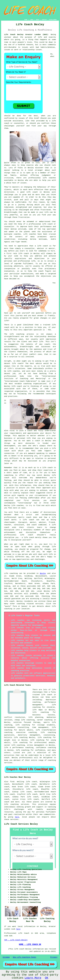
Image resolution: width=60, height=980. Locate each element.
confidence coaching (46, 748)
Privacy (54, 957)
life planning (36, 717)
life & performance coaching (19, 748)
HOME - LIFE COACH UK (30, 945)
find (12, 782)
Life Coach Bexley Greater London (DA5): (26, 35)
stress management (36, 745)
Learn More (33, 978)
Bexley (43, 573)
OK (47, 978)
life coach (9, 601)
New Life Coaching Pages (24, 957)
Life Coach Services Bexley (21, 824)
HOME (26, 20)
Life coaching (11, 573)
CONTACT (44, 20)
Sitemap (6, 957)
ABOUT (38, 20)
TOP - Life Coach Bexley (16, 940)
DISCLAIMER (53, 20)
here (17, 817)
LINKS (32, 20)
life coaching (37, 740)
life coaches (49, 178)
